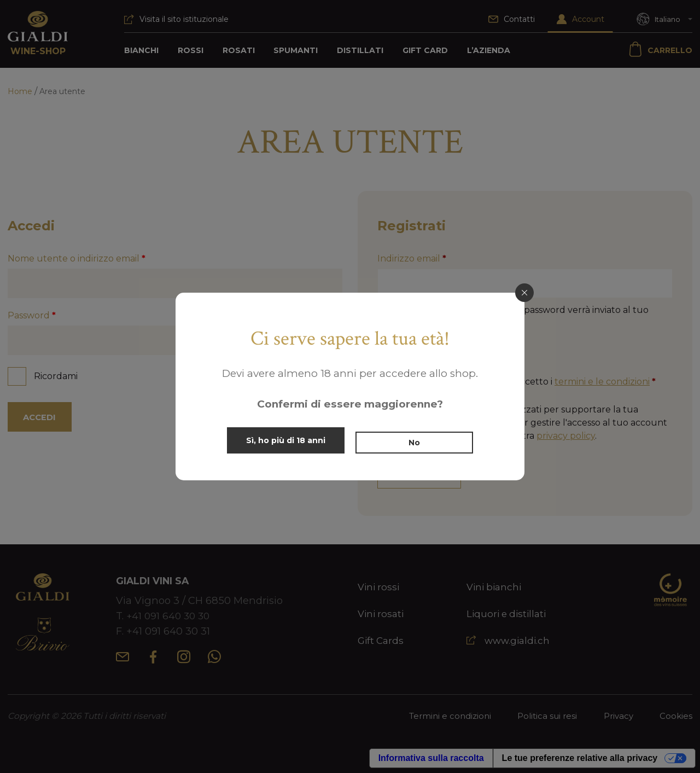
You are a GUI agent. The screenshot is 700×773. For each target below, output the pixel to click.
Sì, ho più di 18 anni (283, 440)
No (417, 440)
